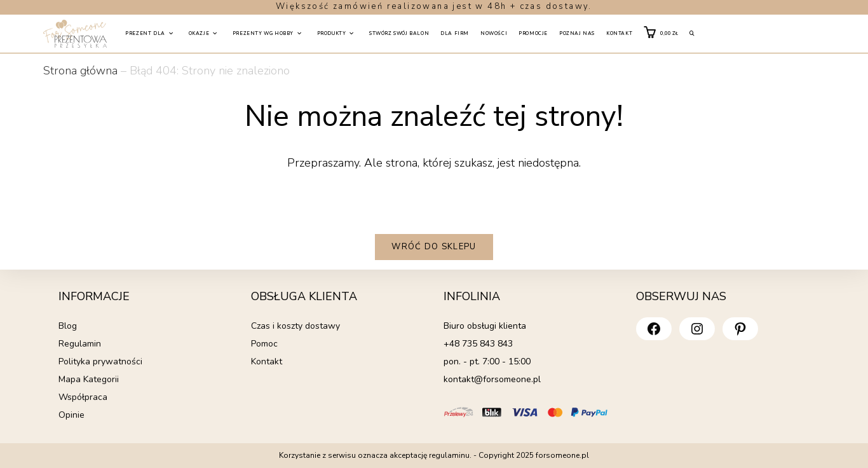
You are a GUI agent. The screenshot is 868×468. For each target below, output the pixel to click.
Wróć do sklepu (434, 247)
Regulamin (80, 344)
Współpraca (83, 397)
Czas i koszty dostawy (295, 326)
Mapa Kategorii (89, 379)
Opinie (71, 415)
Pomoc (264, 344)
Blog (68, 326)
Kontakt (267, 361)
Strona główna (80, 71)
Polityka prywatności (100, 361)
